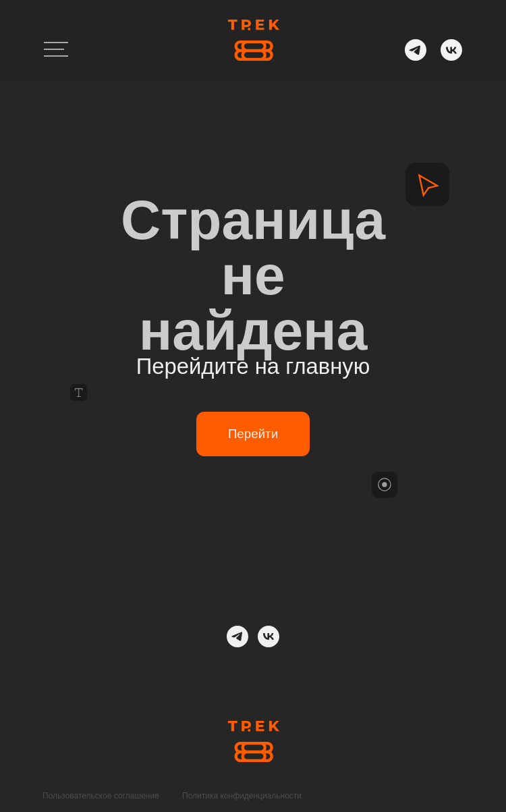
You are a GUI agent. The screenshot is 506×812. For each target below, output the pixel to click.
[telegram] (237, 637)
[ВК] (269, 637)
